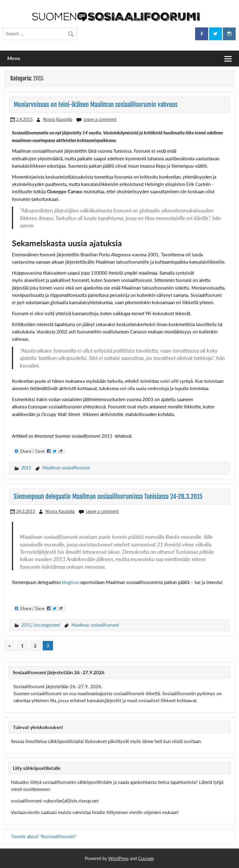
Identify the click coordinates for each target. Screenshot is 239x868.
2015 (26, 468)
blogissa (70, 582)
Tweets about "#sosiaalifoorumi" (44, 836)
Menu (14, 58)
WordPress (118, 858)
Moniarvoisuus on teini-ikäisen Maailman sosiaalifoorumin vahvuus (96, 105)
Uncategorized (47, 625)
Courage (146, 858)
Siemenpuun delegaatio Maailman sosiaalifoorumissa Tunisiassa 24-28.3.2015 (108, 496)
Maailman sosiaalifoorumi (66, 468)
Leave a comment (100, 119)
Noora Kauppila (58, 119)
